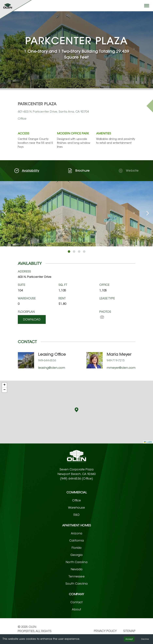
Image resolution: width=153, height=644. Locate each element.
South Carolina (77, 584)
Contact (76, 602)
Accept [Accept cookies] (129, 639)
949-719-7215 (116, 360)
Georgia (76, 555)
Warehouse (76, 508)
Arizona (76, 533)
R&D (77, 515)
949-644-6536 (47, 360)
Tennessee (76, 576)
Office (77, 500)
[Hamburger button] (147, 6)
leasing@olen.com (52, 368)
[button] (76, 410)
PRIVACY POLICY (105, 631)
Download (32, 319)
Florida (76, 548)
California (76, 541)
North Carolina (76, 562)
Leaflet (148, 442)
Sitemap (129, 631)
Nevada (76, 569)
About (77, 609)
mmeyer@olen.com (121, 368)
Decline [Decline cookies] (145, 639)
